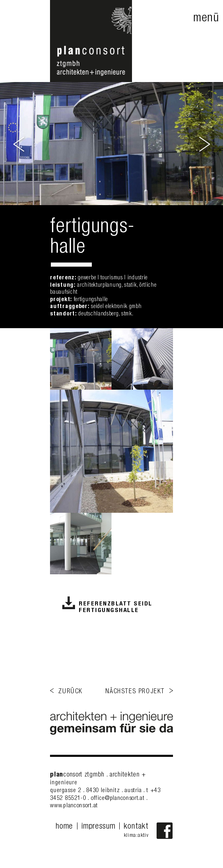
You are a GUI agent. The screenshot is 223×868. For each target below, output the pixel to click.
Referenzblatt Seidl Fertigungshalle (116, 607)
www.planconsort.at (74, 806)
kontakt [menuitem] (136, 827)
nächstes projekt (135, 692)
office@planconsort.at (118, 798)
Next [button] (204, 144)
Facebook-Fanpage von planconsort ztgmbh (165, 831)
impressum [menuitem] (98, 827)
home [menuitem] (64, 827)
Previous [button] (19, 144)
